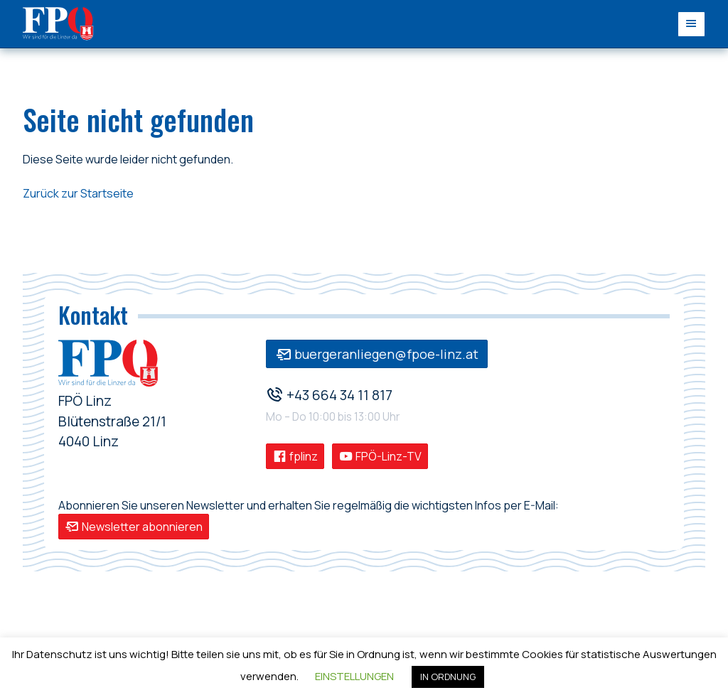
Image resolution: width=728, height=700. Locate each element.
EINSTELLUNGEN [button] (354, 676)
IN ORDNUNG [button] (448, 677)
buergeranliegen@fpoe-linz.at (377, 354)
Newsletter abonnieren (134, 527)
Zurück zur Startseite (78, 193)
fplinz (295, 456)
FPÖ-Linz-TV (380, 456)
